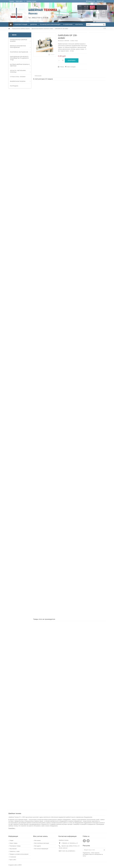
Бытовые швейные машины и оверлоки (20, 65)
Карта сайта (19, 1)
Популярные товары (15, 846)
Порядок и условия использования (19, 854)
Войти (98, 15)
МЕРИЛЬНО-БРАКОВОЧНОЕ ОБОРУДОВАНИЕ (20, 47)
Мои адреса (38, 846)
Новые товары (14, 843)
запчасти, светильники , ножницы (20, 71)
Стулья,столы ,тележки (18, 77)
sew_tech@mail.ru (70, 851)
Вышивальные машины (20, 81)
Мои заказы (37, 840)
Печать (62, 67)
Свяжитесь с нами (14, 851)
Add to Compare (71, 67)
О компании (13, 857)
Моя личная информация (41, 849)
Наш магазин (13, 849)
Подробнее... (12, 828)
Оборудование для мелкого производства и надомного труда (20, 58)
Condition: (72, 41)
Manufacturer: (61, 41)
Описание (38, 76)
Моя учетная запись (41, 836)
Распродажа (14, 86)
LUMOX (20, 865)
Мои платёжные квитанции (42, 843)
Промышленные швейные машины (20, 40)
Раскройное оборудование (20, 52)
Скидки (11, 840)
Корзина (12, 1)
